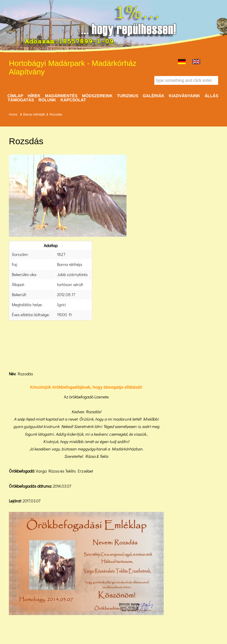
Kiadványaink (184, 96)
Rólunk (47, 100)
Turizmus (128, 96)
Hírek (34, 96)
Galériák (154, 96)
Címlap (15, 96)
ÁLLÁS (211, 96)
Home (13, 114)
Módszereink (97, 96)
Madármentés (61, 96)
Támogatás (21, 100)
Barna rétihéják (34, 114)
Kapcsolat (73, 100)
